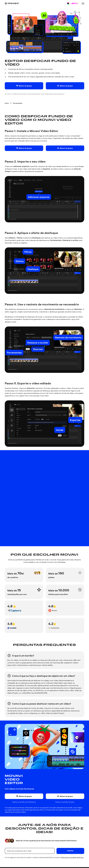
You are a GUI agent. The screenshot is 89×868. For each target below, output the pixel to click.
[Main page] (12, 3)
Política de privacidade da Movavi (72, 857)
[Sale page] (73, 3)
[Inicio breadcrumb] (7, 103)
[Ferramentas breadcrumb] (18, 103)
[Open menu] (83, 3)
